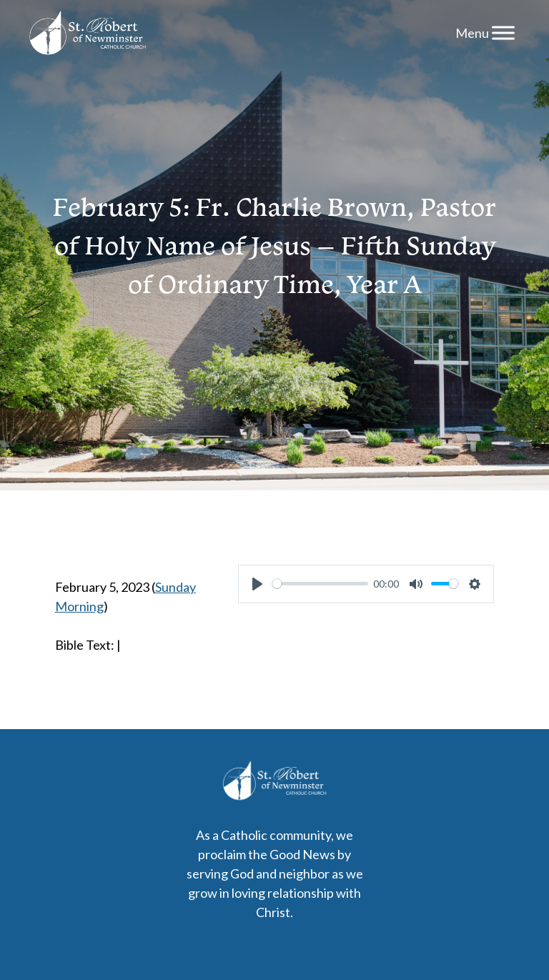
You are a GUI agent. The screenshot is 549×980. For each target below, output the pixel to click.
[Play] (257, 584)
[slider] (320, 584)
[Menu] (503, 33)
